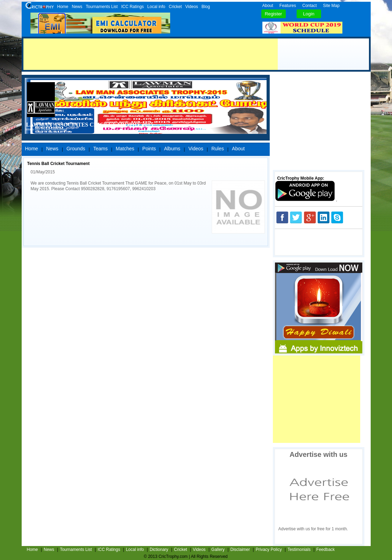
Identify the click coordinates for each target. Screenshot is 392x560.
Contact (309, 6)
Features (288, 6)
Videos (191, 7)
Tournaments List (102, 7)
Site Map (331, 6)
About (268, 6)
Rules (218, 149)
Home (63, 7)
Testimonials (299, 550)
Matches (125, 149)
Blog (206, 7)
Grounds (76, 149)
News (77, 7)
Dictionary (159, 550)
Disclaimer (240, 550)
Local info (156, 7)
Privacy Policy (269, 550)
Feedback (325, 550)
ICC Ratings (133, 7)
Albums (172, 149)
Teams (100, 149)
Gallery (218, 550)
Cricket (175, 7)
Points (149, 149)
